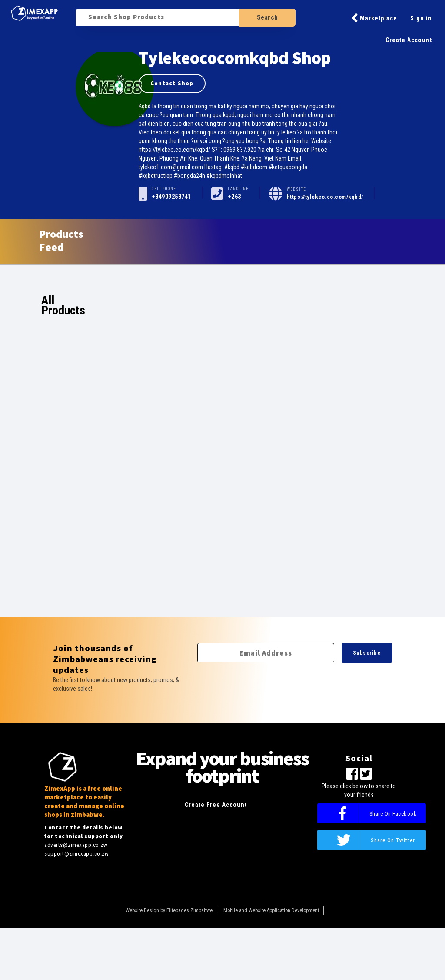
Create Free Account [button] (216, 805)
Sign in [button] (421, 18)
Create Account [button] (409, 40)
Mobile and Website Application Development (271, 910)
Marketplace (374, 18)
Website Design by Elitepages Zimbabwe (169, 910)
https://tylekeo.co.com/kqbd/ (325, 197)
